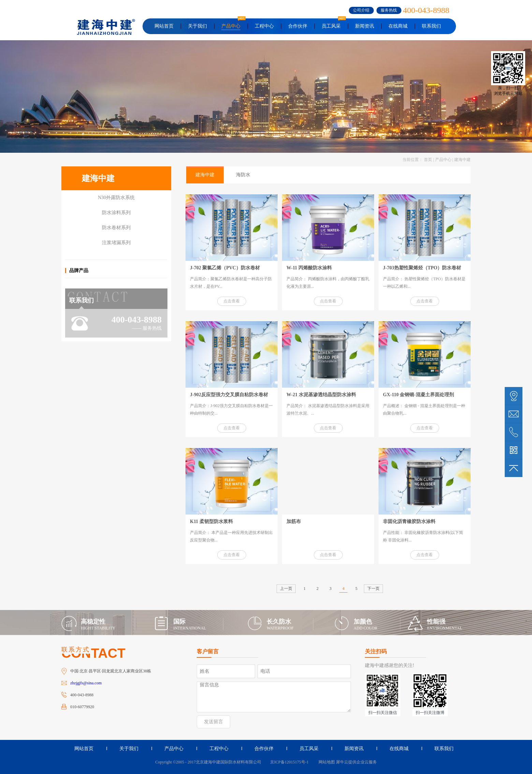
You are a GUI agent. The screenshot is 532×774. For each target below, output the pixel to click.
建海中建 (462, 160)
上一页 (286, 589)
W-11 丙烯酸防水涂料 (309, 268)
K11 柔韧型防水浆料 (211, 522)
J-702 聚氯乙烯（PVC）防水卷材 (225, 268)
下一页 (373, 589)
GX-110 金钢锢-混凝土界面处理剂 (418, 395)
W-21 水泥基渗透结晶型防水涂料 (321, 395)
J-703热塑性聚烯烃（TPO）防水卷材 (422, 268)
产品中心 (443, 160)
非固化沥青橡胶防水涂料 (409, 522)
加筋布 (294, 522)
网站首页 (164, 26)
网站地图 (326, 762)
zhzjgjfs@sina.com (86, 683)
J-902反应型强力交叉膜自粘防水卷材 (229, 395)
